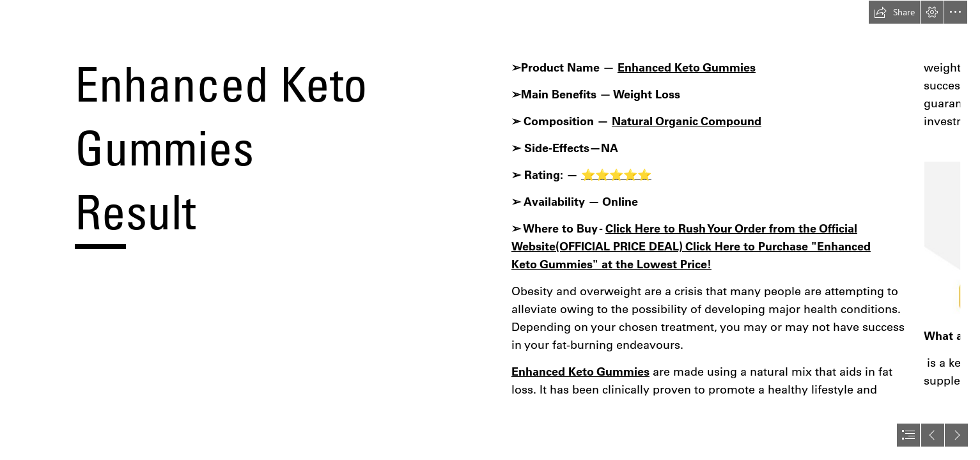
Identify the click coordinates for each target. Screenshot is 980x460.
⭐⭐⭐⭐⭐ (616, 175)
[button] (894, 12)
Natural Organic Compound (687, 121)
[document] (490, 230)
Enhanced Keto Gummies (687, 67)
